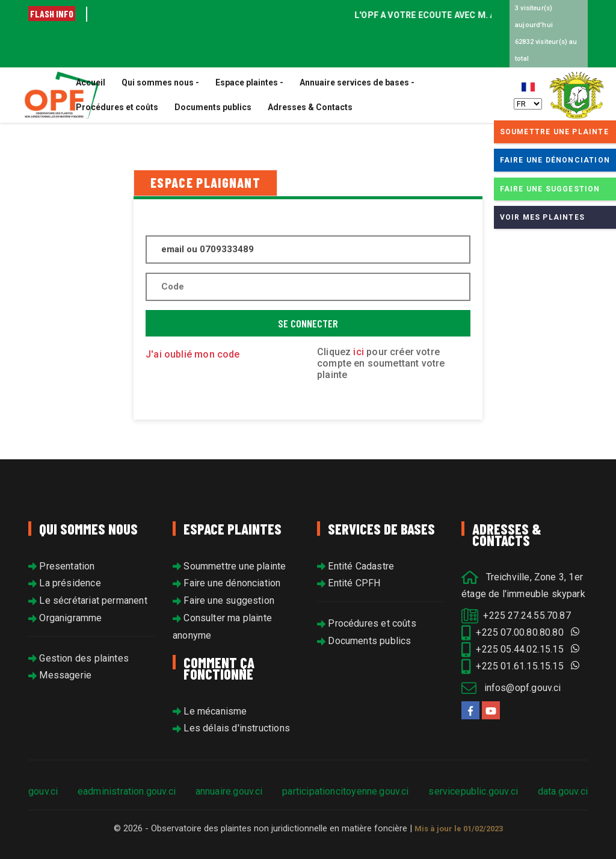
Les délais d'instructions (231, 728)
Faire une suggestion (223, 600)
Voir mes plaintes (542, 217)
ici (360, 352)
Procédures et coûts (117, 107)
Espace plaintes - (249, 83)
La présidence (65, 583)
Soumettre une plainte (554, 132)
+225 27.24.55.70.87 (516, 616)
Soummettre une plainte (229, 566)
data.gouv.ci (563, 791)
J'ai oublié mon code (193, 354)
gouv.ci (43, 791)
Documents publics (213, 107)
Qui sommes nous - (160, 83)
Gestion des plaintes (79, 658)
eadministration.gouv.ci (127, 791)
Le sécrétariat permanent (88, 600)
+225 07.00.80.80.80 (520, 632)
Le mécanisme (210, 711)
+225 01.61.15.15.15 (520, 666)
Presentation (62, 566)
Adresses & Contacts (310, 107)
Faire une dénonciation (226, 583)
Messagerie (60, 675)
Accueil (91, 83)
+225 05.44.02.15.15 (520, 649)
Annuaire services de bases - (357, 83)
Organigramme (65, 618)
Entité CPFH (349, 583)
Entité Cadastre (356, 566)
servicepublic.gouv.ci (473, 791)
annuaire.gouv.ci (229, 791)
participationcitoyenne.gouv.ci (345, 791)
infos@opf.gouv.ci (511, 688)
